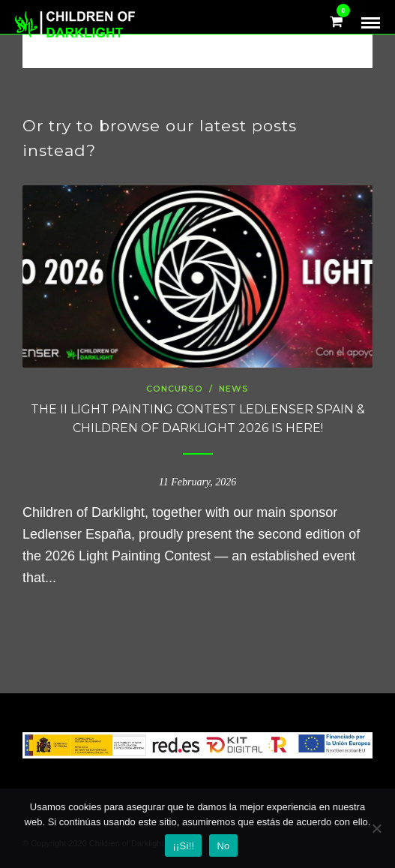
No (223, 846)
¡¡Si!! (183, 846)
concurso (175, 389)
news (234, 389)
